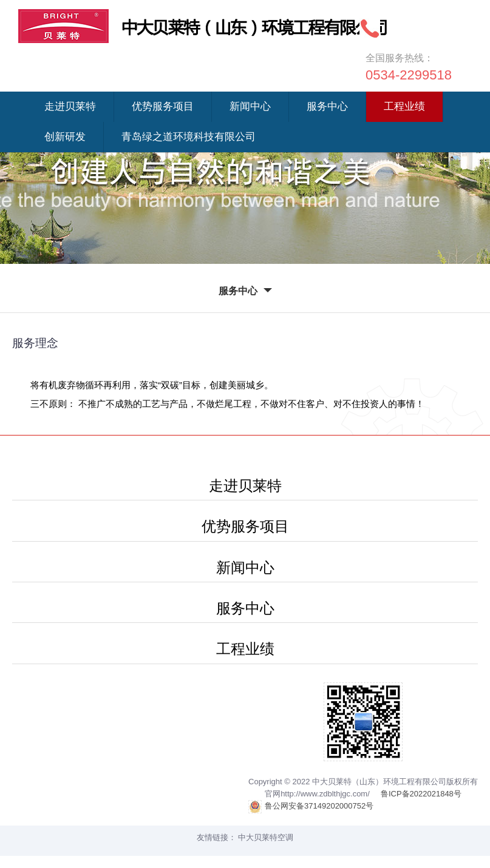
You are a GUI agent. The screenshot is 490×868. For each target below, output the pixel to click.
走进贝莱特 (70, 106)
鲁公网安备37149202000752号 (311, 807)
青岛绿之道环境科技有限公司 (189, 137)
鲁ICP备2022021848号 (421, 794)
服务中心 (327, 106)
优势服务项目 (163, 106)
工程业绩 (404, 106)
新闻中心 (250, 106)
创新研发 (65, 137)
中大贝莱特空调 (266, 837)
